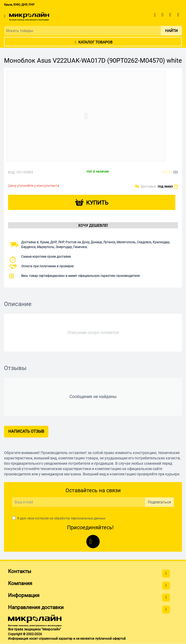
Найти (171, 31)
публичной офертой (110, 639)
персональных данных (88, 518)
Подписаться (159, 502)
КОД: (12, 172)
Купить (97, 203)
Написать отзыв (26, 431)
